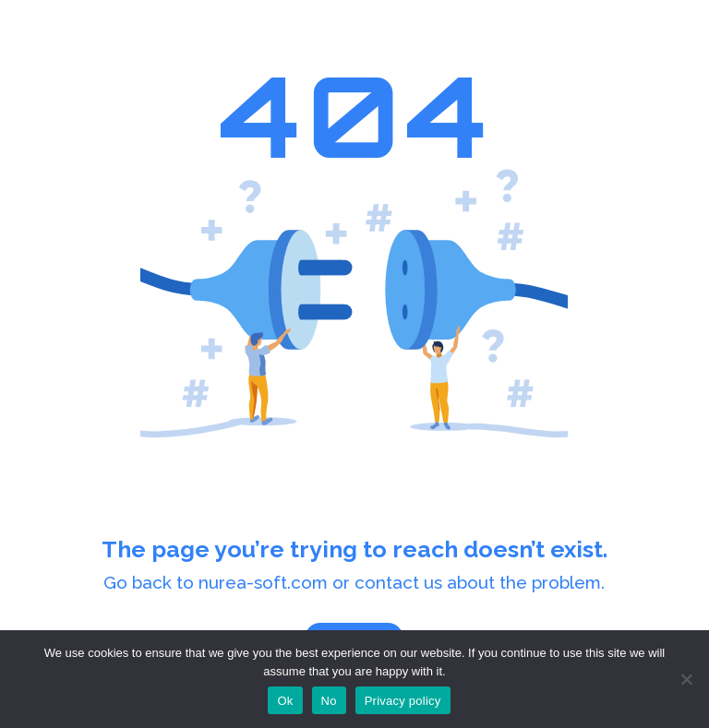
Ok (285, 701)
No (329, 701)
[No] (686, 679)
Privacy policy (403, 701)
